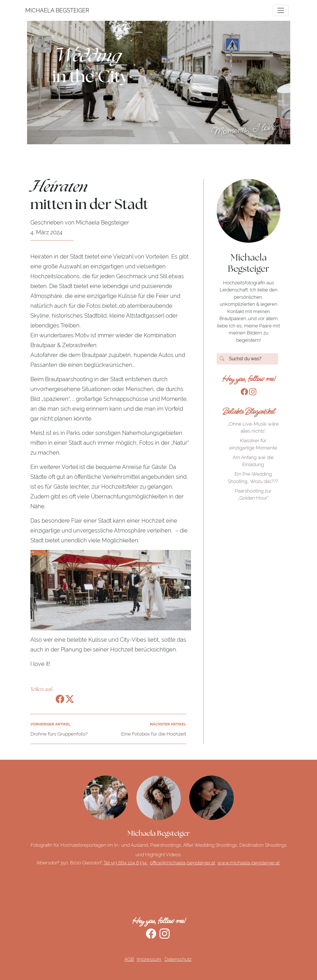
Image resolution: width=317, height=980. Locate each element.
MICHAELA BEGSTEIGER (32, 10)
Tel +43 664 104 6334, (126, 863)
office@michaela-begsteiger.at (183, 863)
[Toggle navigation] (281, 10)
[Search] (247, 359)
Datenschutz (178, 959)
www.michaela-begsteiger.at (249, 863)
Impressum (149, 959)
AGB (129, 959)
